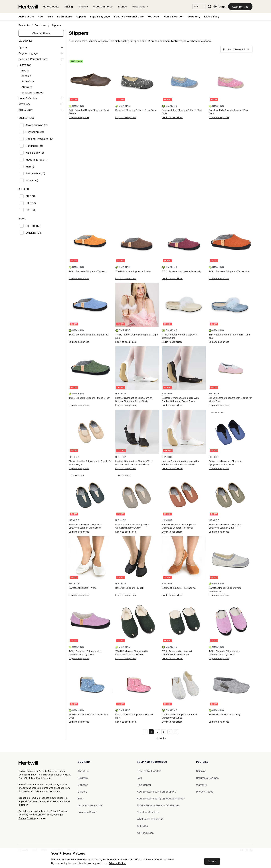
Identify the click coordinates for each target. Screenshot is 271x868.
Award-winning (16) (37, 125)
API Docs (142, 826)
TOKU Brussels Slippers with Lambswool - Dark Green (178, 653)
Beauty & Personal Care (129, 17)
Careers (82, 792)
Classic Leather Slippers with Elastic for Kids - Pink (230, 400)
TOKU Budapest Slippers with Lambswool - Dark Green (132, 653)
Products (24, 25)
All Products (26, 17)
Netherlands (46, 815)
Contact (83, 785)
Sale (50, 17)
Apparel (81, 17)
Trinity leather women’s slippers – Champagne (180, 336)
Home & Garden (174, 17)
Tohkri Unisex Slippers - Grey (225, 714)
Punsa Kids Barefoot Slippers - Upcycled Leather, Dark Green (86, 526)
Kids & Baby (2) (35, 153)
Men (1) (30, 167)
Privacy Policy (117, 863)
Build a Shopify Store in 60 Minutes (158, 805)
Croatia (31, 818)
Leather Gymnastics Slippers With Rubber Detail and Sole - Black (134, 463)
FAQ (139, 778)
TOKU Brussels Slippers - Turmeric (88, 271)
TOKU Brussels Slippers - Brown (133, 271)
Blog (80, 799)
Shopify (83, 6)
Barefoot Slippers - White (83, 588)
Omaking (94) (34, 233)
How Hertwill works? (149, 771)
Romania (34, 815)
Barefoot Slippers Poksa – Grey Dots (136, 110)
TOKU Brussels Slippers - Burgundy (182, 271)
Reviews (83, 778)
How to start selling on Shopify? (157, 792)
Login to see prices (79, 117)
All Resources (145, 833)
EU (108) (31, 196)
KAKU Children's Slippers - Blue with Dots (88, 716)
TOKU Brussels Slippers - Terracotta (229, 271)
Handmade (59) (35, 146)
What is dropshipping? (150, 819)
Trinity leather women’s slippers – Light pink (137, 336)
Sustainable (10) (35, 173)
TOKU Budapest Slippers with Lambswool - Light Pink (85, 653)
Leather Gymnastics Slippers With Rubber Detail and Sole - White (180, 463)
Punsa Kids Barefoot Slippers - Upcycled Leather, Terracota (179, 526)
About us (83, 771)
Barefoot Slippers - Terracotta (179, 588)
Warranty (202, 785)
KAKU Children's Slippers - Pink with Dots (135, 716)
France (22, 818)
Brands (122, 6)
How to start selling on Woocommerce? (161, 799)
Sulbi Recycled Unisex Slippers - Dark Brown (89, 112)
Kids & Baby (212, 17)
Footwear (154, 17)
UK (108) (31, 203)
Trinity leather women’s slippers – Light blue (230, 336)
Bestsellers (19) (35, 132)
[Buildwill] (161, 171)
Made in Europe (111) (38, 160)
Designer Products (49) (40, 139)
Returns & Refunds (207, 778)
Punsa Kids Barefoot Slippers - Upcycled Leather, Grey (132, 526)
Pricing (69, 6)
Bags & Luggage (100, 17)
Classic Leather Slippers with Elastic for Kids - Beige (90, 463)
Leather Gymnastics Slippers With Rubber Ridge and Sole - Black (180, 400)
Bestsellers (64, 17)
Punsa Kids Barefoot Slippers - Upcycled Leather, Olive (226, 526)
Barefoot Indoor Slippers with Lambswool (225, 590)
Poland (54, 811)
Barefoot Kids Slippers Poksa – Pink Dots (228, 112)
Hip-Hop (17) (33, 226)
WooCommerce (103, 6)
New (41, 17)
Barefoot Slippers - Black (129, 588)
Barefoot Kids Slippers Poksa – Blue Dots (182, 112)
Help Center (144, 785)
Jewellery (194, 17)
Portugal (58, 815)
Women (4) (32, 180)
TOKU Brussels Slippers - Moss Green (89, 398)
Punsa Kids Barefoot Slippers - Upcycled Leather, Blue (226, 463)
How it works (51, 6)
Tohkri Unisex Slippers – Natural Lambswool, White (179, 716)
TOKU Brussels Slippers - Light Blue (88, 335)
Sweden (63, 811)
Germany (23, 815)
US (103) (31, 210)
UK (48, 811)
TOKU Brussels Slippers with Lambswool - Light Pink (224, 653)
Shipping (201, 771)
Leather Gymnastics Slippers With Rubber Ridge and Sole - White (134, 400)
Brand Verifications (148, 812)
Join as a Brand (87, 812)
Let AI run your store (90, 805)
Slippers (56, 25)
